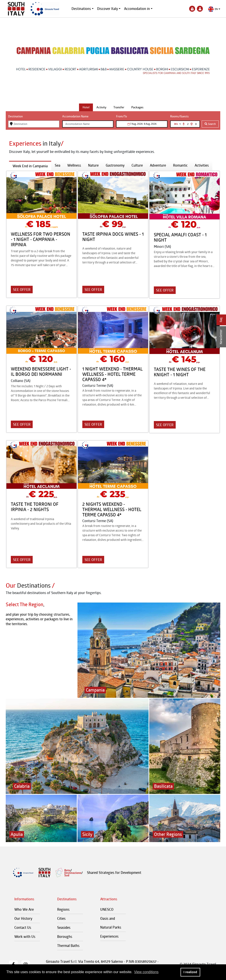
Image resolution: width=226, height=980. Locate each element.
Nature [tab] (93, 165)
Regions (63, 909)
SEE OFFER (22, 290)
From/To (121, 116)
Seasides (64, 927)
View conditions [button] (146, 972)
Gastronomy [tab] (115, 165)
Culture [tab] (137, 165)
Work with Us (25, 937)
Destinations (81, 9)
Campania (95, 690)
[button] (214, 9)
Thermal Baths (68, 946)
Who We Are (24, 909)
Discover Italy (107, 9)
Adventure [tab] (158, 165)
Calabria (22, 786)
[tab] (86, 107)
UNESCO (107, 909)
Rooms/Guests (179, 116)
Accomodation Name (75, 116)
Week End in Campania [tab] (30, 166)
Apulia (17, 834)
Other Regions (168, 834)
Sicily (87, 834)
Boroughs (65, 937)
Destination (15, 116)
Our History (23, 918)
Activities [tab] (202, 165)
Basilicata (163, 786)
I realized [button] (190, 972)
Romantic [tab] (180, 165)
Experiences (109, 936)
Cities (61, 918)
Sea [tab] (57, 165)
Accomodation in (137, 9)
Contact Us (23, 927)
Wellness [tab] (74, 165)
